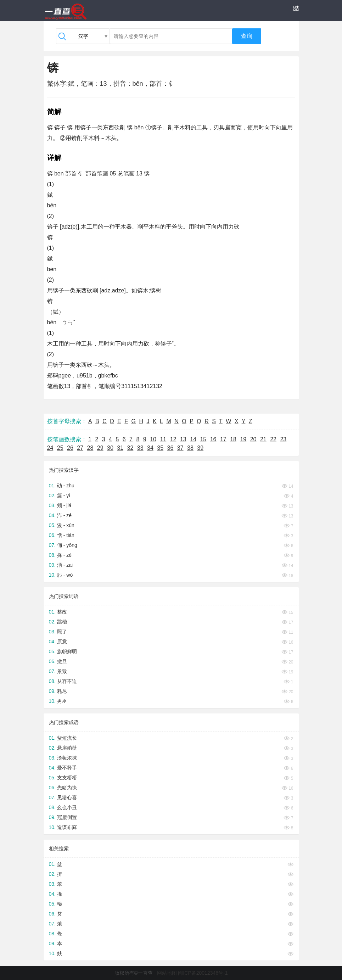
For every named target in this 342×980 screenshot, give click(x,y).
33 (140, 448)
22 (273, 439)
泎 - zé (64, 515)
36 (170, 448)
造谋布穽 (67, 827)
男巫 (62, 701)
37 (180, 448)
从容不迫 (67, 681)
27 (80, 448)
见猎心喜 (67, 797)
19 (243, 439)
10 (153, 439)
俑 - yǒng (67, 545)
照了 (62, 632)
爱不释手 (67, 768)
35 (160, 448)
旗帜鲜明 (67, 651)
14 (193, 439)
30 (110, 448)
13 (183, 439)
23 (283, 439)
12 (173, 439)
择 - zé (64, 555)
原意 (62, 642)
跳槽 (62, 622)
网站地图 (167, 973)
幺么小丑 (67, 807)
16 (213, 439)
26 (70, 448)
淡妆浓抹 (67, 758)
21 (263, 439)
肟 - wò (65, 575)
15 (203, 439)
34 (150, 448)
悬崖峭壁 (67, 748)
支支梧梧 (67, 778)
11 (163, 439)
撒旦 (62, 661)
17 (223, 439)
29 (100, 448)
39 (200, 448)
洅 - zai (65, 565)
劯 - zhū (66, 486)
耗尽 (62, 691)
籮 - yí (64, 495)
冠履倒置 (67, 817)
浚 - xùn (66, 525)
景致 (62, 671)
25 (60, 448)
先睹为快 (67, 788)
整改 (62, 612)
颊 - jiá (64, 505)
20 (253, 439)
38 (190, 448)
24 (50, 448)
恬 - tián (66, 535)
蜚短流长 (67, 738)
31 (120, 448)
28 (90, 448)
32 (130, 448)
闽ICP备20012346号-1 (203, 973)
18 (233, 439)
